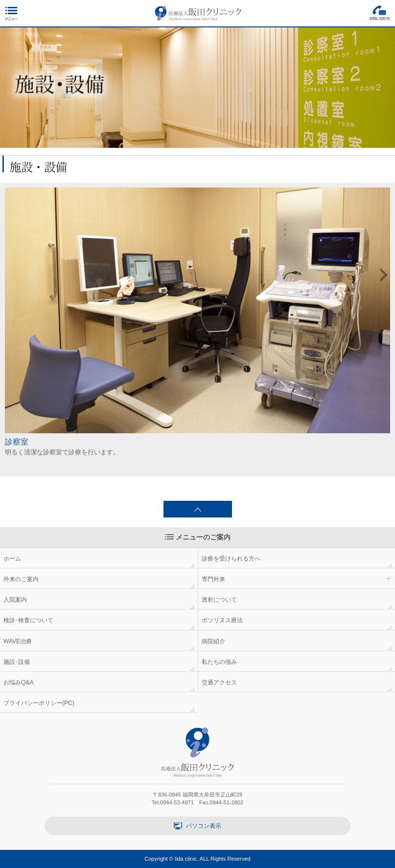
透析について (219, 600)
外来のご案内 (21, 579)
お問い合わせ (380, 13)
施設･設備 (17, 662)
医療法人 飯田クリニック (198, 13)
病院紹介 (213, 641)
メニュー (11, 13)
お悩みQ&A (19, 682)
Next (384, 275)
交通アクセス (219, 682)
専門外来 (213, 579)
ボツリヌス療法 (222, 620)
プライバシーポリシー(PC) (39, 703)
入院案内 (15, 600)
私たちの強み (219, 662)
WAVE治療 (18, 641)
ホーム (12, 559)
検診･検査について (28, 620)
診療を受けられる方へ (231, 559)
